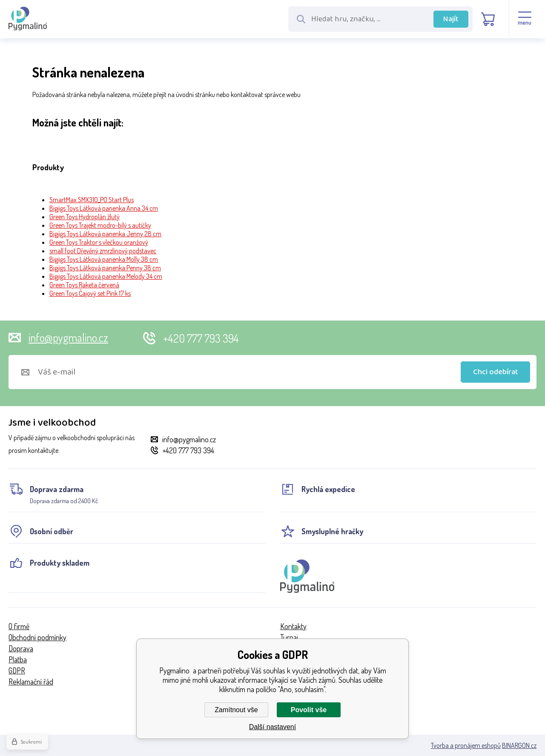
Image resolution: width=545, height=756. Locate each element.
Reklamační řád (31, 682)
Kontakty (293, 626)
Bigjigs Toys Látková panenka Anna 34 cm (104, 208)
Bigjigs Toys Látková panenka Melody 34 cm (106, 276)
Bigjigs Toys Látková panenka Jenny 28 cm (105, 234)
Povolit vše (309, 710)
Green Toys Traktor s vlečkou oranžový (99, 242)
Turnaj (289, 637)
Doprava (21, 648)
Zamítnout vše (236, 710)
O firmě (19, 626)
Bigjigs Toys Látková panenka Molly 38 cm (104, 259)
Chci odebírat (496, 372)
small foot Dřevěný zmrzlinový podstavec (103, 251)
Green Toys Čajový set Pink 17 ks (90, 293)
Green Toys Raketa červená (84, 285)
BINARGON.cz (519, 745)
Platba (18, 659)
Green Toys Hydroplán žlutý (85, 217)
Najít (451, 19)
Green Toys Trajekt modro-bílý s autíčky (100, 225)
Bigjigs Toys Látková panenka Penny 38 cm (105, 268)
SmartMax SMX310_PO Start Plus (92, 200)
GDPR (17, 670)
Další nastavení (272, 727)
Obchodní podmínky (37, 637)
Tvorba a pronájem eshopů (466, 745)
